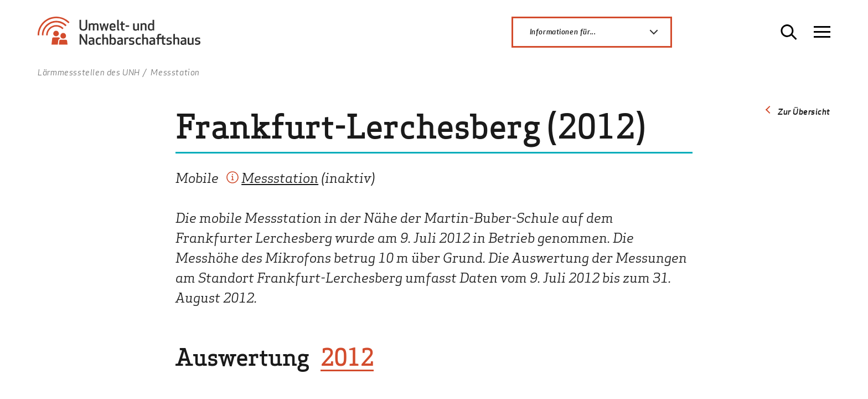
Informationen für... (600, 32)
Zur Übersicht (804, 111)
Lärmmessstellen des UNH (89, 72)
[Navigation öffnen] (822, 32)
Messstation (280, 177)
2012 (347, 357)
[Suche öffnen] (789, 32)
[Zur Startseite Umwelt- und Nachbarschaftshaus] (123, 36)
